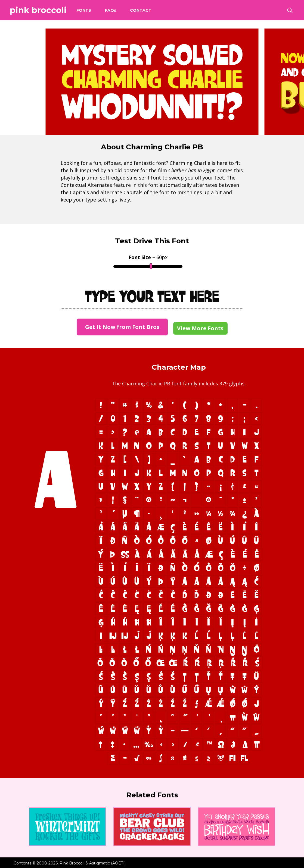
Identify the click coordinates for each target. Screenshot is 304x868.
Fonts (84, 10)
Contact (141, 10)
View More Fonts (200, 328)
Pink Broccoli (38, 10)
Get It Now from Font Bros (122, 327)
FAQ (111, 10)
